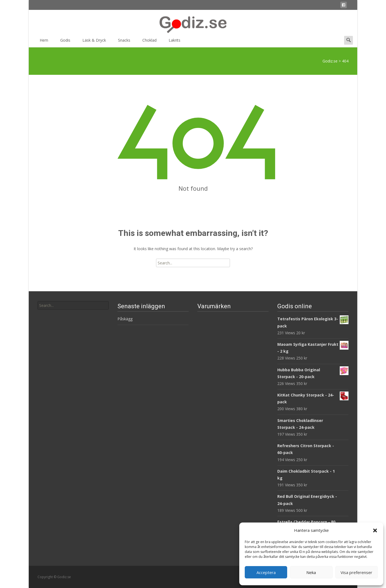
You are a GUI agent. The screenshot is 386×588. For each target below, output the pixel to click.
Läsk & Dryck (94, 42)
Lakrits (175, 42)
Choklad (149, 42)
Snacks (124, 42)
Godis (65, 42)
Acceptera (266, 572)
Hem (44, 42)
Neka (311, 572)
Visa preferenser (356, 572)
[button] (375, 530)
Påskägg (125, 319)
